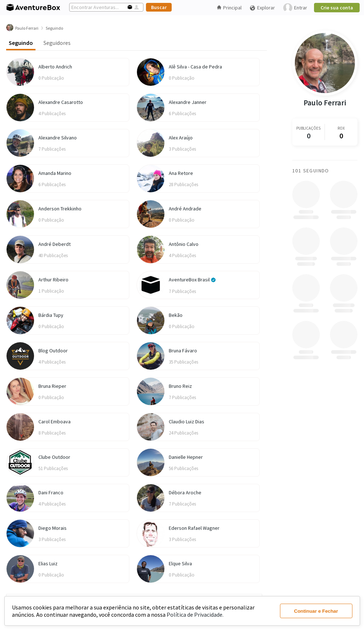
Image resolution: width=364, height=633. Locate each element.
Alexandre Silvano (58, 138)
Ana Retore (181, 173)
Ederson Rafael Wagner (194, 528)
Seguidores (57, 43)
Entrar (295, 8)
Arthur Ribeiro (53, 280)
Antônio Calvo (184, 244)
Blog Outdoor (53, 351)
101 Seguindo (311, 171)
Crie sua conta (337, 8)
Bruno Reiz (180, 386)
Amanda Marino (55, 173)
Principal (229, 8)
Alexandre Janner (188, 102)
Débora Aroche (185, 492)
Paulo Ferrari (325, 103)
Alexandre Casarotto (61, 102)
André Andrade (185, 209)
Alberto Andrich (55, 67)
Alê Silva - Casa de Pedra (195, 67)
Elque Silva (180, 563)
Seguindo (21, 43)
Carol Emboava (55, 422)
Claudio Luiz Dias (187, 422)
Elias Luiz (48, 563)
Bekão (176, 315)
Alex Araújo (181, 138)
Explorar (262, 8)
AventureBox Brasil (192, 280)
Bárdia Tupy (51, 315)
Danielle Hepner (186, 457)
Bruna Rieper (52, 386)
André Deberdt (55, 244)
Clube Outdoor (54, 457)
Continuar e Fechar (316, 611)
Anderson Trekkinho (60, 209)
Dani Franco (51, 492)
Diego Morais (53, 528)
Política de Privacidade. (195, 615)
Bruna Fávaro (183, 351)
